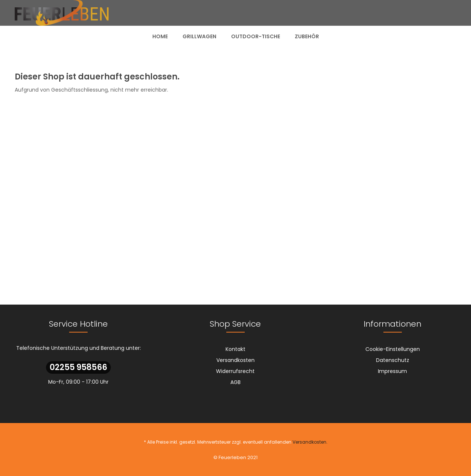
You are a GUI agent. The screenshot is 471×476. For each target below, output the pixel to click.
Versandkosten (235, 360)
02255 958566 (78, 367)
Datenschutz (393, 360)
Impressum (392, 371)
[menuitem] (160, 36)
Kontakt (235, 349)
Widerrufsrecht (235, 371)
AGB (235, 382)
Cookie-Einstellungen (393, 349)
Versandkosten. (310, 442)
